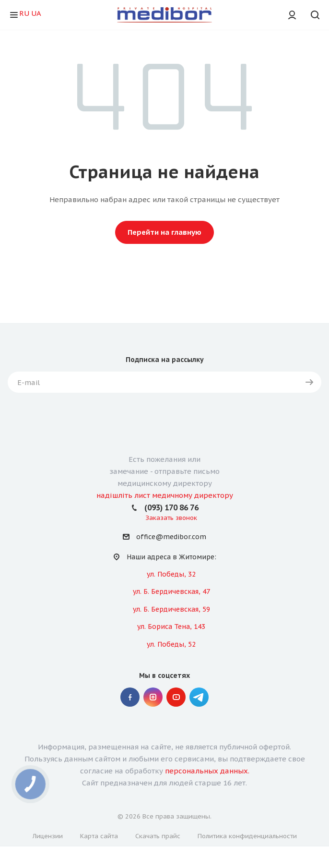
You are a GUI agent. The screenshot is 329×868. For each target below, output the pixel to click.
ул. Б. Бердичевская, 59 (171, 609)
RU (24, 13)
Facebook (130, 697)
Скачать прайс (158, 836)
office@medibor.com (171, 537)
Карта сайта (99, 836)
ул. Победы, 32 (171, 574)
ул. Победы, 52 (171, 644)
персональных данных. (207, 771)
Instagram (153, 697)
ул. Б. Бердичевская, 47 (171, 591)
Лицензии (48, 836)
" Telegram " (199, 697)
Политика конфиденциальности (247, 836)
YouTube (176, 697)
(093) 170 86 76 (171, 507)
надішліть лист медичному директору (165, 495)
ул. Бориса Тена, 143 (171, 627)
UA (36, 13)
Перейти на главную (164, 232)
